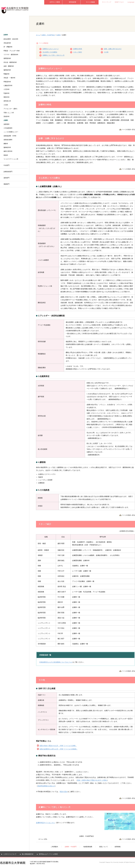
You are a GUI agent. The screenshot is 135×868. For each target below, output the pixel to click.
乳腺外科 (7, 93)
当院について (108, 10)
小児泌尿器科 (8, 128)
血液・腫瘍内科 (9, 66)
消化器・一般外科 (9, 78)
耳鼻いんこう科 (9, 113)
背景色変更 (73, 2)
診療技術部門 (8, 172)
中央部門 (7, 165)
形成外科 (7, 116)
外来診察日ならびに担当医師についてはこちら (56, 662)
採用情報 (126, 10)
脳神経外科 (7, 147)
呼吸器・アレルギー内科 (12, 51)
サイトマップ (107, 2)
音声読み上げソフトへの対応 (48, 854)
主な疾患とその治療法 (50, 52)
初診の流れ (64, 792)
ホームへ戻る (43, 839)
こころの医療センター (11, 132)
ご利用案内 (53, 10)
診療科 (59, 35)
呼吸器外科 (7, 82)
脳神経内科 (7, 70)
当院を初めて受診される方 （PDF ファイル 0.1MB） (58, 746)
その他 (106, 52)
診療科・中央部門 (71, 10)
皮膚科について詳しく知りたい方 (53, 55)
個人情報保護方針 (28, 854)
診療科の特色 (78, 49)
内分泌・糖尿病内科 (10, 62)
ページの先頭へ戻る (128, 130)
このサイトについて (10, 854)
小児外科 (7, 89)
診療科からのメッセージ (51, 49)
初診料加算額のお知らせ (46, 786)
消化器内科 (7, 43)
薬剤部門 (7, 178)
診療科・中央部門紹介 (48, 35)
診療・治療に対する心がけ (113, 49)
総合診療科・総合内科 (11, 39)
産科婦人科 (7, 101)
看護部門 (7, 184)
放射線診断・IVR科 (10, 136)
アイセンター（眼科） (11, 109)
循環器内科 (7, 58)
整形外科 (7, 97)
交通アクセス (119, 2)
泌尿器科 (7, 124)
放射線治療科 (8, 140)
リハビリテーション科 (11, 159)
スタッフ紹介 (78, 52)
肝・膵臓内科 (8, 47)
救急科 (6, 155)
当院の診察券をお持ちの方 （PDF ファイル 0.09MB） (58, 749)
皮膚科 (6, 120)
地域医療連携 (90, 10)
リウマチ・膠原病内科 (11, 55)
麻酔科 (6, 144)
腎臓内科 (7, 74)
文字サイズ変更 (55, 2)
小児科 (6, 105)
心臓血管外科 (8, 85)
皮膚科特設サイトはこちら (45, 823)
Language (131, 2)
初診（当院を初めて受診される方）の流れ (92, 780)
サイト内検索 (90, 2)
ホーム (38, 35)
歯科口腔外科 (8, 151)
